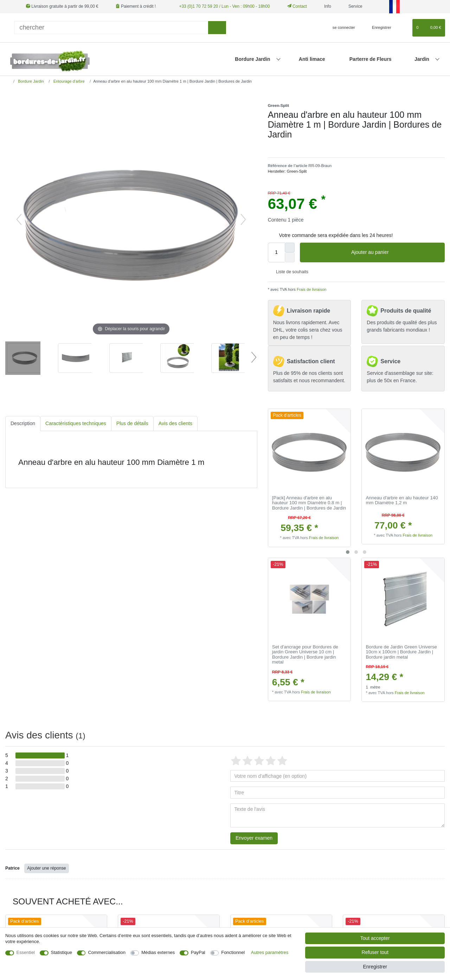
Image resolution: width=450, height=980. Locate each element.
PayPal (198, 952)
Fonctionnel (233, 952)
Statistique (62, 952)
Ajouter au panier (395, 252)
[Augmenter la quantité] (290, 248)
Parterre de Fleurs (371, 59)
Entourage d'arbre (69, 81)
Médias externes (158, 952)
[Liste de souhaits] (404, 28)
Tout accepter (375, 938)
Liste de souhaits (290, 272)
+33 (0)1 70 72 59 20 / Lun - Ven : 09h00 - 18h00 (224, 6)
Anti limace (312, 59)
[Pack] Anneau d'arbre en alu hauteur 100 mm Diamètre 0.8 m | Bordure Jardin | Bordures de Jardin (309, 503)
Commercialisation (107, 952)
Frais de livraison (311, 289)
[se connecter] (341, 28)
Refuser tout (375, 952)
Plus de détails (132, 423)
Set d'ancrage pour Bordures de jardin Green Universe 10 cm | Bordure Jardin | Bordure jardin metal (305, 655)
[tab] (23, 424)
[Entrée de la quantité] (276, 252)
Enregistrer (375, 967)
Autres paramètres (270, 952)
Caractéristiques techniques (76, 423)
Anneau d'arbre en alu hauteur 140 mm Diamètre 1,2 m (402, 501)
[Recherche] (217, 28)
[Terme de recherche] (111, 28)
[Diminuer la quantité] (290, 257)
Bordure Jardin (253, 59)
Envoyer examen (254, 838)
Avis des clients (175, 423)
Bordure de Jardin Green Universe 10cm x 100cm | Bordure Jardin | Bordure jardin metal (402, 652)
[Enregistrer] (378, 28)
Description (23, 423)
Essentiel (26, 952)
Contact (297, 6)
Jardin (423, 59)
